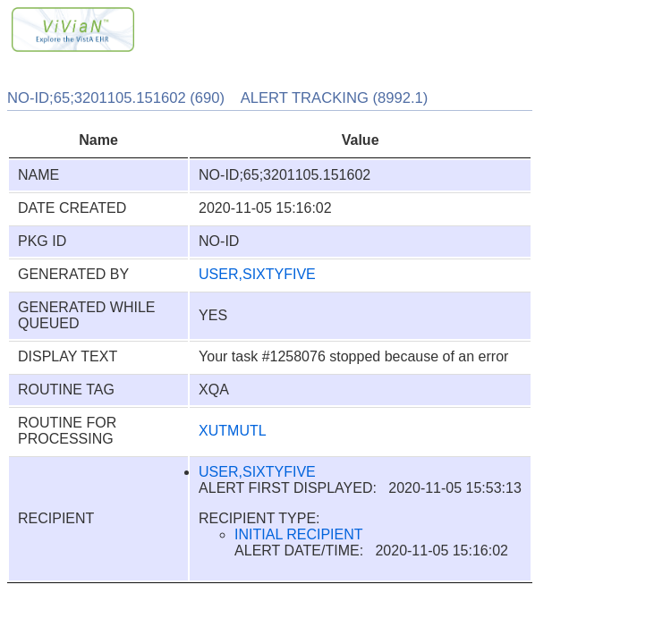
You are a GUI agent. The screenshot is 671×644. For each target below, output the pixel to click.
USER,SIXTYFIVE (257, 274)
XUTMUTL (233, 431)
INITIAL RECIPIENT (298, 534)
